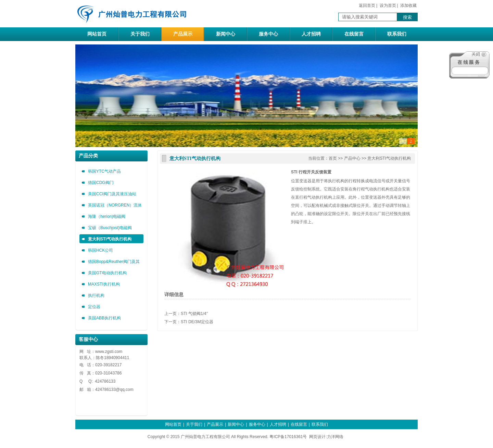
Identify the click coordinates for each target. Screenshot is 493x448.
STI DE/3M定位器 (197, 322)
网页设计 (317, 437)
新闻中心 (226, 34)
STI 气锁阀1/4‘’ (194, 314)
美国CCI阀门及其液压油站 (112, 194)
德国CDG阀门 (101, 183)
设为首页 (388, 5)
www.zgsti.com (109, 352)
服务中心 (268, 34)
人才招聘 (311, 34)
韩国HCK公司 (100, 250)
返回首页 (367, 5)
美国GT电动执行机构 (107, 273)
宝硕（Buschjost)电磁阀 (110, 228)
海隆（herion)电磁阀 (107, 216)
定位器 (94, 307)
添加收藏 (408, 5)
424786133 (105, 390)
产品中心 (352, 158)
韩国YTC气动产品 (104, 171)
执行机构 (96, 295)
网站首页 (97, 34)
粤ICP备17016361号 (288, 437)
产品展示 (183, 34)
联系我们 (397, 34)
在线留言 (354, 34)
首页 (333, 158)
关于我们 (140, 34)
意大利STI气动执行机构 (110, 239)
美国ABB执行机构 (104, 318)
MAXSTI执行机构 (104, 284)
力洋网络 (335, 437)
